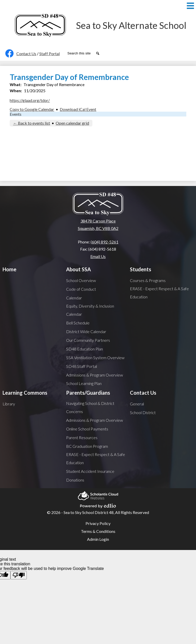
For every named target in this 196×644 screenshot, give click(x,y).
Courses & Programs (148, 280)
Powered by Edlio (98, 505)
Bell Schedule (78, 323)
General (137, 404)
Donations (75, 480)
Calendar (74, 298)
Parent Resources (82, 437)
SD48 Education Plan (84, 349)
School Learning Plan (84, 383)
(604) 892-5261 (105, 242)
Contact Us (26, 54)
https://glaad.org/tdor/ (30, 100)
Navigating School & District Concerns (90, 407)
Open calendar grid (72, 123)
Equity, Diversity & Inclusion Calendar (90, 310)
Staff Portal (50, 54)
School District (143, 412)
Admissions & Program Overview (95, 375)
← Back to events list (32, 123)
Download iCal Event (78, 109)
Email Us (98, 256)
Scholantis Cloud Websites (98, 495)
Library (9, 404)
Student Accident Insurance (90, 471)
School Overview (81, 280)
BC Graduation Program (87, 446)
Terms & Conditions (98, 531)
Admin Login (98, 539)
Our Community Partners (88, 340)
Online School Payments (87, 429)
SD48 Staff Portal (82, 366)
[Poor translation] (19, 575)
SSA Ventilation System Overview (95, 358)
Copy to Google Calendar (32, 109)
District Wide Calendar (86, 331)
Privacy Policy (98, 523)
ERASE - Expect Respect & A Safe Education (159, 293)
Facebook (8, 54)
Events (16, 114)
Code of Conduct (81, 289)
